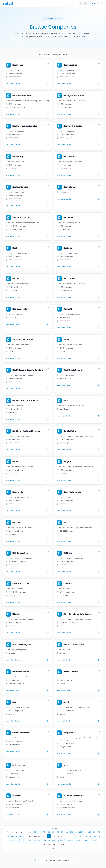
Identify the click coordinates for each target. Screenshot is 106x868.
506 (67, 836)
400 (8, 836)
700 (12, 840)
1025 (72, 840)
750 (22, 840)
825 (35, 840)
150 (58, 832)
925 (53, 840)
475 (22, 836)
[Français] (83, 3)
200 (67, 832)
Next (53, 848)
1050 (76, 840)
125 (53, 832)
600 (90, 836)
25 (35, 832)
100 (49, 832)
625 (94, 836)
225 (71, 832)
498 (31, 836)
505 (63, 836)
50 (40, 832)
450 (17, 836)
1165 (49, 845)
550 (81, 836)
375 (99, 832)
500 (40, 836)
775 (26, 840)
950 (58, 840)
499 (35, 836)
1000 (67, 840)
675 (8, 840)
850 (40, 840)
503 (53, 836)
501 (44, 836)
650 (99, 836)
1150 (94, 840)
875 (44, 840)
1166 (53, 845)
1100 (85, 840)
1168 (63, 845)
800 (31, 840)
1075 (81, 840)
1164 (44, 845)
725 (17, 840)
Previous (53, 828)
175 (62, 832)
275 (81, 832)
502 (49, 836)
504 (58, 836)
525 (76, 836)
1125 (90, 840)
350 (94, 832)
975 (63, 840)
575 (85, 836)
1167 (58, 845)
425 (12, 836)
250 (76, 832)
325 (90, 832)
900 (49, 840)
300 (85, 832)
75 (44, 832)
